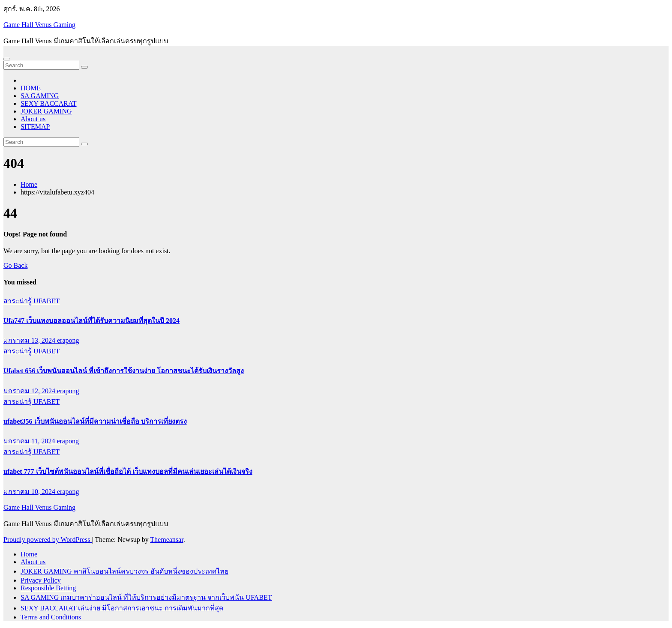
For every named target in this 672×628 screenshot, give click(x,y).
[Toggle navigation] (7, 59)
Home (29, 184)
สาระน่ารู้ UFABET (31, 301)
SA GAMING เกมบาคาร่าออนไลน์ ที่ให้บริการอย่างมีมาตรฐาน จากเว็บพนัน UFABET (146, 597)
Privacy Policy (41, 580)
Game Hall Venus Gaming (39, 25)
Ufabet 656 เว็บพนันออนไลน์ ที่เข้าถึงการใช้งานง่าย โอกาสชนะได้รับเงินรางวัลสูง (124, 371)
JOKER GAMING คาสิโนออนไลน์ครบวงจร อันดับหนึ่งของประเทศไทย (124, 571)
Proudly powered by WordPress (48, 540)
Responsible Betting (48, 588)
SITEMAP (35, 127)
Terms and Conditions (51, 617)
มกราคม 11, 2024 (30, 441)
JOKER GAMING (46, 111)
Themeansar (166, 540)
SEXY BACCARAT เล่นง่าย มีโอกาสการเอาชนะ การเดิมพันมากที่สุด (122, 608)
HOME (31, 88)
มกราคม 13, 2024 (30, 340)
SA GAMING (40, 96)
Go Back (15, 265)
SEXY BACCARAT (49, 103)
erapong (68, 340)
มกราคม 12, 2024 (30, 391)
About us (33, 119)
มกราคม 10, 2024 (30, 492)
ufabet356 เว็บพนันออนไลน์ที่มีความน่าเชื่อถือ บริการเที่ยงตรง (95, 421)
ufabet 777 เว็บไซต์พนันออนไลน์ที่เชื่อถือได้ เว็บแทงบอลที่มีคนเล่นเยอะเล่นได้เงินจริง (128, 471)
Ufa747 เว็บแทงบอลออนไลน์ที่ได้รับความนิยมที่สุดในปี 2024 (91, 321)
